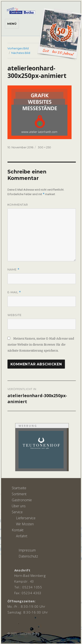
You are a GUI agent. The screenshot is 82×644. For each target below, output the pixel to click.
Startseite (19, 488)
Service (17, 512)
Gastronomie (22, 500)
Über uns (19, 506)
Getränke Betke (30, 633)
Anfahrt (22, 536)
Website (15, 315)
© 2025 (12, 633)
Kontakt (18, 530)
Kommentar (18, 205)
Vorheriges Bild (18, 48)
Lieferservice (26, 518)
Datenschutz (28, 556)
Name (13, 270)
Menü (12, 24)
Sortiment (19, 494)
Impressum (27, 550)
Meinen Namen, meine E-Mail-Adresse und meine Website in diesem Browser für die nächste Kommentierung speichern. (41, 345)
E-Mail (14, 292)
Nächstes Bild (21, 53)
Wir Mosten (25, 524)
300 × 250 (44, 147)
